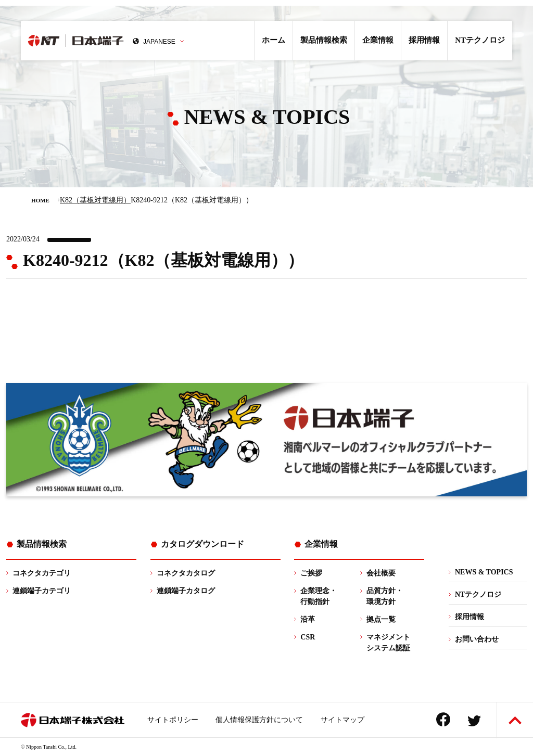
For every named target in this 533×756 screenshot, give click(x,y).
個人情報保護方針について (259, 720)
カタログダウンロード (202, 544)
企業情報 (378, 40)
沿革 (308, 619)
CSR (308, 637)
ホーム (274, 40)
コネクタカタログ (186, 573)
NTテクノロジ (480, 40)
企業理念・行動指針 (319, 596)
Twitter (474, 721)
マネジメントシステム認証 (388, 643)
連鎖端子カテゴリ (42, 591)
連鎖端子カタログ (186, 591)
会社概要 (381, 573)
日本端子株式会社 (108, 41)
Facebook (443, 719)
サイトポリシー (173, 720)
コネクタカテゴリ (42, 573)
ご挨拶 (311, 573)
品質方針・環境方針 (385, 596)
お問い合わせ (477, 639)
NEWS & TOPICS (484, 572)
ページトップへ (515, 720)
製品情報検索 (324, 40)
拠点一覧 (381, 619)
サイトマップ (342, 720)
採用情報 (424, 40)
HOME (40, 200)
